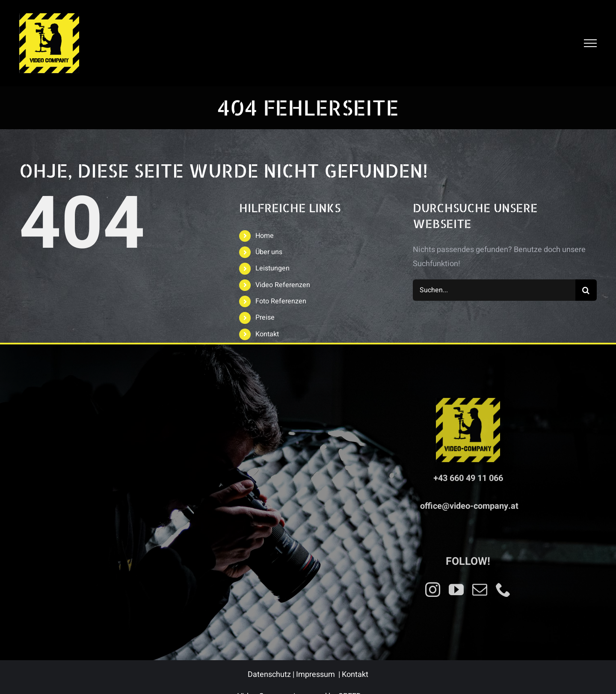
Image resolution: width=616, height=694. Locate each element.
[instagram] (433, 587)
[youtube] (456, 587)
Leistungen (272, 268)
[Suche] (586, 290)
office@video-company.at (469, 503)
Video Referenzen (283, 285)
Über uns (269, 252)
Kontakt (267, 334)
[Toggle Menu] (590, 43)
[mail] (480, 587)
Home (265, 236)
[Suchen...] (494, 290)
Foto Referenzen (281, 301)
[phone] (503, 587)
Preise (265, 317)
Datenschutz (269, 675)
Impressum (315, 675)
